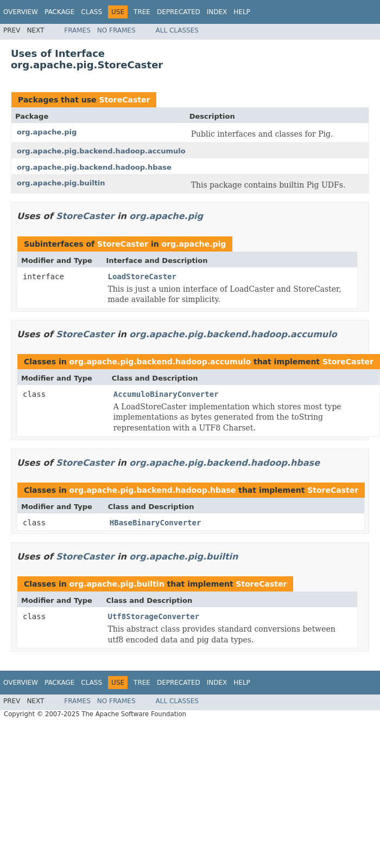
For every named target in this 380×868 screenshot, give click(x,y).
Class (91, 12)
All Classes (177, 30)
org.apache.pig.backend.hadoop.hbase (94, 167)
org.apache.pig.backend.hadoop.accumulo (101, 151)
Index (217, 12)
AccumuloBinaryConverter (166, 394)
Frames (77, 30)
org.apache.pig (47, 132)
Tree (142, 12)
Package (59, 12)
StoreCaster (124, 100)
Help (242, 12)
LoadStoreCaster (142, 277)
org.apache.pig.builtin (61, 183)
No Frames (116, 30)
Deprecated (179, 12)
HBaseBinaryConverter (156, 523)
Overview (21, 12)
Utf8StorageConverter (154, 616)
